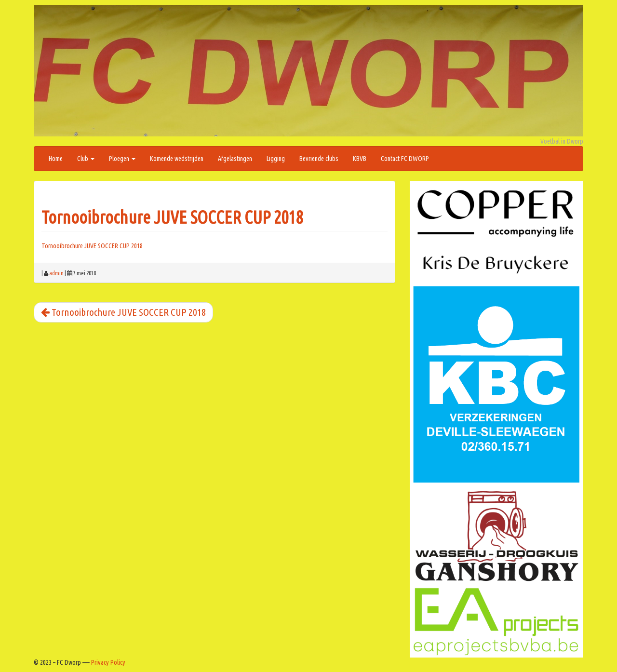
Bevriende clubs (319, 159)
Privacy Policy (108, 662)
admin (56, 273)
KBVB (360, 159)
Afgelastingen (235, 159)
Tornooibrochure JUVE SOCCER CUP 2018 (172, 217)
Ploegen (122, 159)
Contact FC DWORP (405, 159)
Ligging (276, 159)
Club (86, 159)
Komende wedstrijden (177, 159)
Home (56, 159)
